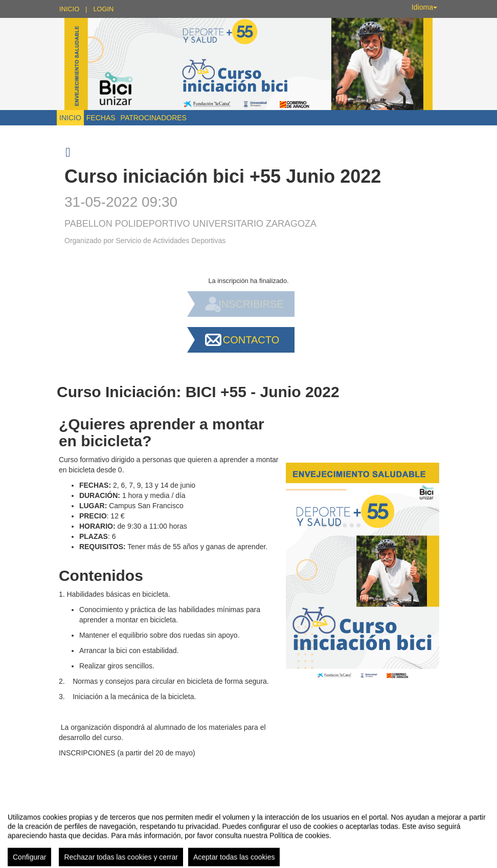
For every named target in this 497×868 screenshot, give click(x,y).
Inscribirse (251, 304)
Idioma (424, 7)
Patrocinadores (154, 118)
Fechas (101, 118)
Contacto (251, 340)
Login (103, 9)
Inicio (69, 9)
